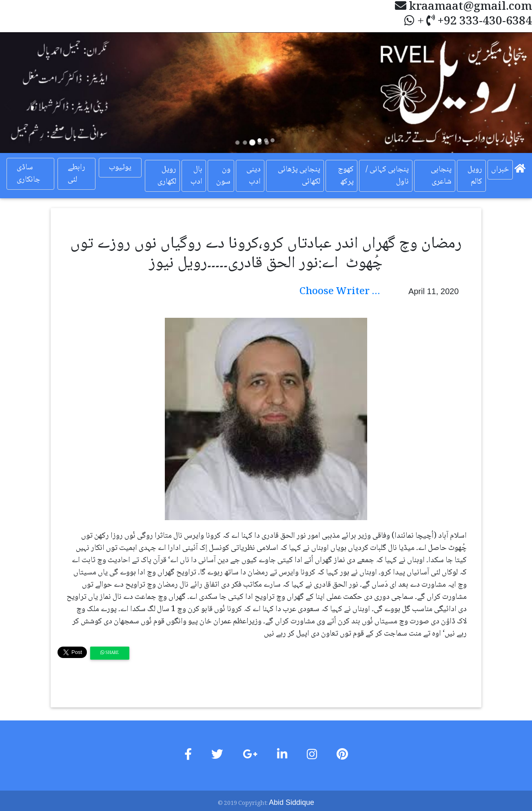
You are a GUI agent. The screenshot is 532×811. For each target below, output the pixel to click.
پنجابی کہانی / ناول (387, 176)
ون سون (223, 176)
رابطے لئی (76, 174)
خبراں (500, 170)
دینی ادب (254, 176)
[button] (40, 93)
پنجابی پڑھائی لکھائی (299, 176)
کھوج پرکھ (346, 176)
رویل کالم (475, 176)
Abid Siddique (291, 802)
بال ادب (196, 176)
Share (110, 653)
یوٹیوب (120, 168)
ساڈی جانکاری (29, 174)
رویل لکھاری (167, 176)
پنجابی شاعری (441, 176)
